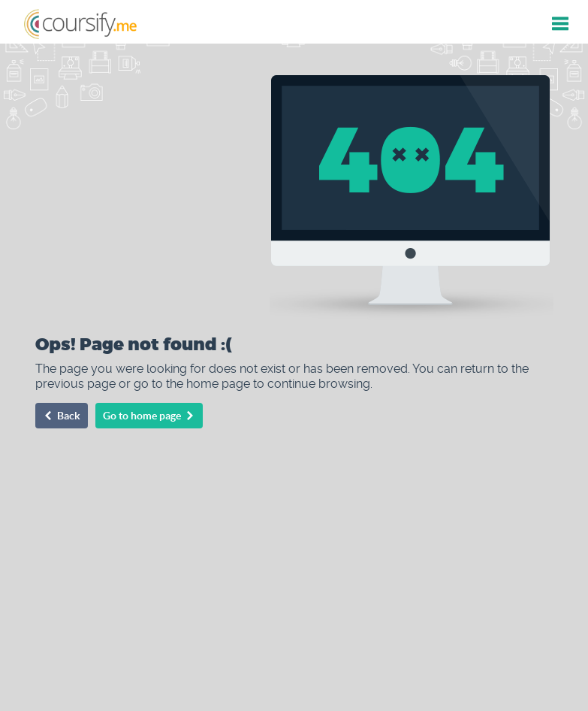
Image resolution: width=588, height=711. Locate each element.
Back (62, 416)
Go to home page (149, 416)
